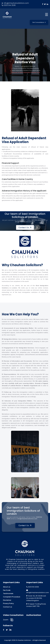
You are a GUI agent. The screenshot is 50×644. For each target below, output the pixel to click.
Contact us (8, 607)
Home (17, 66)
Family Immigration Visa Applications (26, 68)
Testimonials (8, 593)
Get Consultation (39, 22)
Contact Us (25, 227)
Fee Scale (7, 590)
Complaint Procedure (12, 597)
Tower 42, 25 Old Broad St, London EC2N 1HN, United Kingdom (36, 598)
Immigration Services (28, 66)
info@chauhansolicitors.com (15, 3)
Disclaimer (7, 600)
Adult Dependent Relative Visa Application (26, 70)
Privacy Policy (8, 603)
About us (7, 587)
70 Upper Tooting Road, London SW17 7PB (36, 605)
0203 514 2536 (9, 5)
